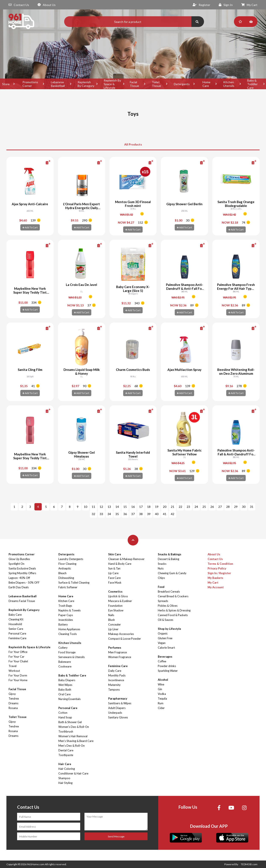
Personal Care (17, 633)
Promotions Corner (30, 84)
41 (165, 514)
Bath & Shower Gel (70, 722)
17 (141, 507)
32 (93, 514)
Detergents (182, 84)
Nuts (161, 568)
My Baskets (215, 578)
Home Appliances (69, 629)
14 (117, 507)
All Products (133, 144)
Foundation (115, 606)
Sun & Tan (114, 568)
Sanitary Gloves (118, 717)
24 (196, 507)
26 (212, 507)
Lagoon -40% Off (19, 578)
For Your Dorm (18, 675)
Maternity (114, 685)
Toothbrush (66, 731)
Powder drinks (167, 666)
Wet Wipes (65, 685)
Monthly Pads (117, 675)
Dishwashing (66, 578)
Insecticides (66, 620)
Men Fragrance (117, 652)
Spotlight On (16, 564)
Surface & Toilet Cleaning (74, 583)
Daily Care (115, 671)
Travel (13, 666)
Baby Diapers (67, 680)
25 (204, 507)
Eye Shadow (116, 610)
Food (161, 587)
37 (133, 514)
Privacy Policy (217, 568)
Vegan (162, 643)
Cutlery (63, 648)
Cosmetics (115, 592)
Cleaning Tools (68, 634)
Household (15, 624)
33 (101, 514)
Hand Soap (65, 717)
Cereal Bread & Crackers (173, 596)
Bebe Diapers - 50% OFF (24, 583)
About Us (47, 5)
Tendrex (14, 699)
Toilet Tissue (156, 84)
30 (244, 507)
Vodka (162, 694)
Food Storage (67, 652)
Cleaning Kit (16, 619)
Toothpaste (66, 755)
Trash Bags (65, 606)
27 (220, 507)
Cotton (63, 713)
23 (188, 507)
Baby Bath (65, 690)
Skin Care (115, 554)
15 (125, 507)
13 (109, 507)
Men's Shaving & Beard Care (76, 741)
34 (109, 514)
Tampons (114, 690)
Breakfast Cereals (169, 592)
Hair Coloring (67, 769)
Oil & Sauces (166, 620)
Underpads (115, 713)
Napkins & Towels (69, 610)
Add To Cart (30, 227)
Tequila (162, 699)
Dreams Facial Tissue (22, 601)
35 (117, 514)
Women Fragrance (120, 657)
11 (93, 507)
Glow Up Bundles (19, 559)
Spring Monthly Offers (22, 573)
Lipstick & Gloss (118, 596)
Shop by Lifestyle (169, 629)
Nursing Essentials (69, 699)
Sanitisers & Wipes (120, 703)
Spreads (163, 601)
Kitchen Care (66, 601)
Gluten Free (165, 638)
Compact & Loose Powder (125, 639)
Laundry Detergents (71, 559)
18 (149, 507)
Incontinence (116, 680)
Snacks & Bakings (170, 554)
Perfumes (115, 648)
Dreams (13, 703)
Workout (14, 671)
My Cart (249, 5)
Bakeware (65, 662)
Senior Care (16, 629)
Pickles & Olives (168, 606)
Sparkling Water (168, 671)
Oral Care (64, 694)
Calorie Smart (166, 648)
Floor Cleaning (67, 564)
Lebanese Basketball (58, 84)
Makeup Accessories (121, 634)
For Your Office (18, 652)
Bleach (62, 573)
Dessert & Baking (168, 559)
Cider (161, 708)
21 (173, 507)
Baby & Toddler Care (72, 675)
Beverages (165, 657)
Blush (112, 620)
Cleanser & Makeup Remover (126, 559)
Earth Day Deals (19, 587)
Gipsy (12, 694)
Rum (161, 703)
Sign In (226, 5)
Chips (161, 578)
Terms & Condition (220, 564)
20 (165, 507)
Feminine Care (17, 638)
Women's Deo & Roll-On (74, 727)
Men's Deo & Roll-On (72, 746)
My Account (216, 587)
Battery (63, 624)
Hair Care (65, 764)
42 (173, 514)
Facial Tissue (134, 84)
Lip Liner (113, 629)
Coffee (162, 661)
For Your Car (16, 657)
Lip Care (113, 573)
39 (149, 514)
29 (236, 507)
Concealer (115, 624)
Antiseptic (65, 568)
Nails (111, 615)
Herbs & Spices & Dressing (174, 610)
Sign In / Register (219, 573)
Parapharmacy (118, 699)
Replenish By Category (86, 84)
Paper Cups (66, 615)
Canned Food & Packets (173, 615)
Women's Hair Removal (73, 736)
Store (6, 84)
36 (125, 514)
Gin (160, 689)
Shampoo (64, 778)
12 (101, 507)
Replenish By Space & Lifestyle (112, 84)
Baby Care (15, 615)
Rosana (13, 708)
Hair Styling (65, 783)
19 (157, 507)
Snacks (162, 564)
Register (201, 5)
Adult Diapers (117, 708)
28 (228, 507)
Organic (163, 633)
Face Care (114, 578)
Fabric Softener (68, 587)
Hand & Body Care (120, 564)
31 (252, 507)
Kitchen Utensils (229, 84)
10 (86, 507)
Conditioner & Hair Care (73, 773)
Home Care (206, 84)
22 (180, 507)
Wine (161, 684)
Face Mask (115, 583)
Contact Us (19, 5)
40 (157, 514)
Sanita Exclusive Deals (22, 568)
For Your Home (18, 680)
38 (141, 514)
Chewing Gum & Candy (172, 573)
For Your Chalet (18, 661)
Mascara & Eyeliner (120, 601)
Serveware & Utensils (72, 657)
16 (133, 507)
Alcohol (163, 680)
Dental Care (66, 750)
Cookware (65, 666)
